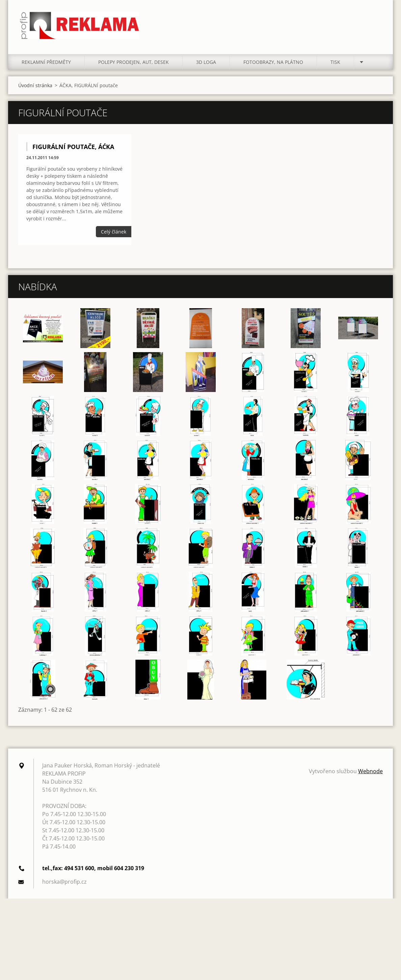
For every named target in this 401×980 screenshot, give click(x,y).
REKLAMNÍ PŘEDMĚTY (46, 67)
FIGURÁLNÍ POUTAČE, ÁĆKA (73, 152)
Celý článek (114, 237)
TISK (335, 67)
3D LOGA (206, 67)
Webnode (370, 777)
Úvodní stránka (35, 91)
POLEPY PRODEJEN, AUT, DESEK (133, 67)
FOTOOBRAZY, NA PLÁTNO (273, 67)
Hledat (375, 20)
